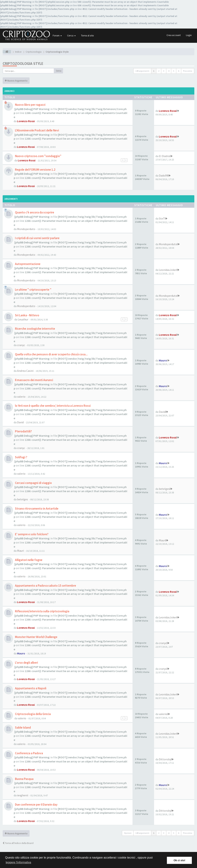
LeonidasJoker (168, 270)
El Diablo (164, 156)
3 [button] (164, 71)
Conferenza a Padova (29, 753)
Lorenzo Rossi (26, 121)
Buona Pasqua (24, 779)
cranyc (21, 345)
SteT (162, 218)
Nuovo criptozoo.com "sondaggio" (38, 156)
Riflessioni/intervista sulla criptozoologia (42, 611)
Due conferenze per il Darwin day (36, 805)
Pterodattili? (23, 431)
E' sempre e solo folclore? (31, 534)
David (20, 422)
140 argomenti (142, 71)
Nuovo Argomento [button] (16, 81)
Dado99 (163, 175)
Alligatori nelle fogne (28, 560)
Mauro (163, 360)
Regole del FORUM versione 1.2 (35, 170)
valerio (21, 397)
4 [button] (169, 71)
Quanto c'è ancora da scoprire (34, 212)
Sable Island (23, 727)
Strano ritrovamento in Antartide (36, 509)
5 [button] (174, 71)
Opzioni (128, 833)
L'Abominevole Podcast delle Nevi (37, 130)
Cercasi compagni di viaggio (33, 483)
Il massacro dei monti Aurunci (34, 380)
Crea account (174, 35)
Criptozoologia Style (23, 64)
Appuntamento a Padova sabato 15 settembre (45, 586)
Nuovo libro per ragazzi (30, 105)
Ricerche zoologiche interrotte (35, 329)
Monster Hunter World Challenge (36, 637)
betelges (23, 499)
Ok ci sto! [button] (179, 860)
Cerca (71, 35)
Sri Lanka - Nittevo (27, 315)
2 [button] (159, 71)
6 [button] (179, 71)
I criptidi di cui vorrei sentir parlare (37, 238)
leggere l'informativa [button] (18, 862)
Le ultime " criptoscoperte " (33, 290)
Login (189, 35)
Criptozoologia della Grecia (33, 714)
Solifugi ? (21, 457)
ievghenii (23, 795)
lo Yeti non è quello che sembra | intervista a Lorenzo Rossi (53, 406)
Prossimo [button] (188, 71)
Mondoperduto (26, 229)
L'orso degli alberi (26, 663)
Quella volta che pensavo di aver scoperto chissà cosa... (51, 354)
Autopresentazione (27, 264)
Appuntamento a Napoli (30, 688)
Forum (57, 35)
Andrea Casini (25, 371)
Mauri (20, 551)
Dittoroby (165, 759)
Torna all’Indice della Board (18, 843)
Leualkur (23, 319)
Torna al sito (87, 35)
